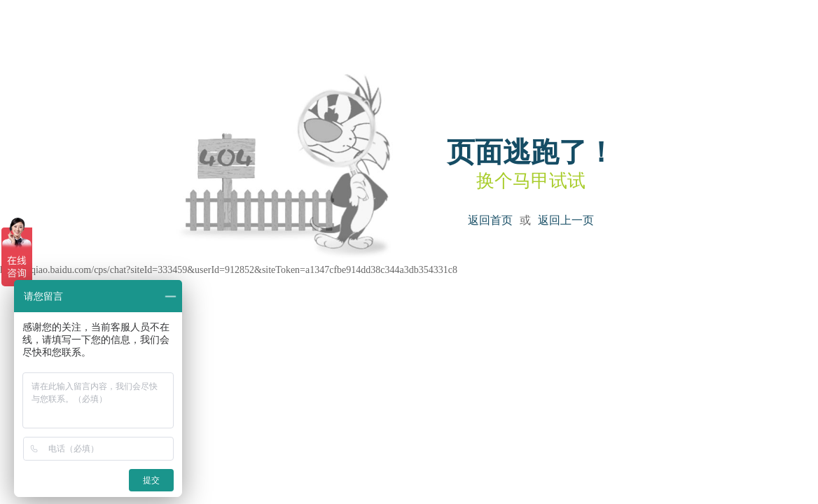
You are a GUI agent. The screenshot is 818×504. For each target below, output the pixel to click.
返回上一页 (566, 220)
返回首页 (490, 220)
